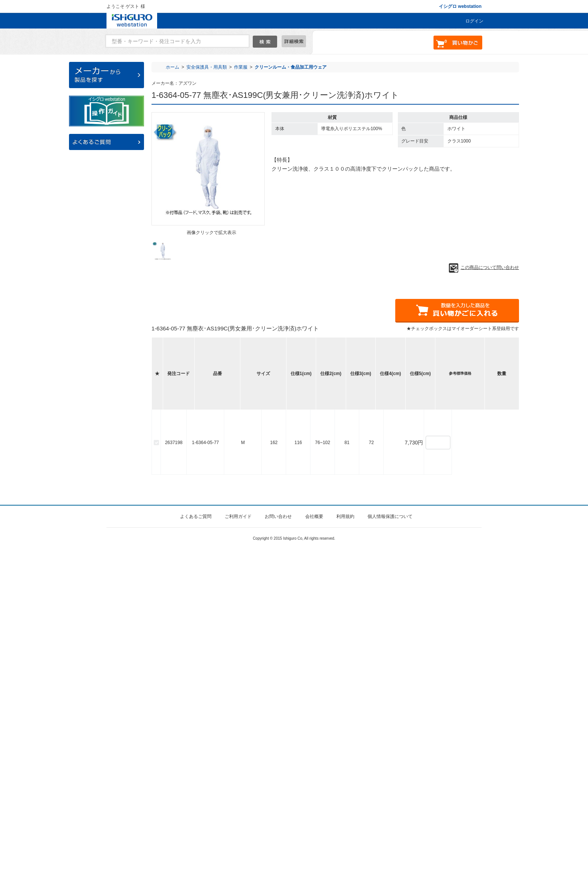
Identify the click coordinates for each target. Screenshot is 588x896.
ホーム (172, 67)
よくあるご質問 (196, 863)
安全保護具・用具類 (207, 67)
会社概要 (314, 863)
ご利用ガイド (238, 863)
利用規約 (345, 863)
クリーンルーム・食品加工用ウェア (291, 67)
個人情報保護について (390, 863)
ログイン (474, 21)
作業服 (241, 67)
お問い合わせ (278, 863)
